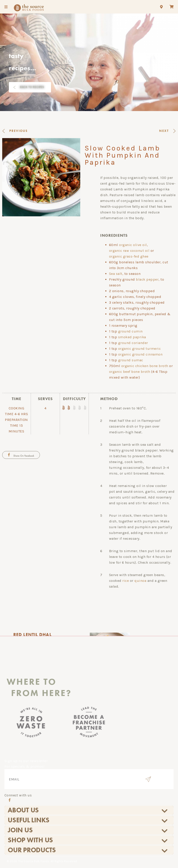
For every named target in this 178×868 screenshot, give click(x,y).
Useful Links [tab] (88, 820)
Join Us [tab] (88, 830)
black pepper (147, 279)
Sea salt (116, 274)
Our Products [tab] (88, 850)
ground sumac (131, 360)
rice (126, 581)
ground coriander (133, 343)
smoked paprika (132, 337)
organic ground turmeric (140, 349)
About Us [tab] (88, 810)
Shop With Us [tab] (88, 840)
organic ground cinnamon (140, 354)
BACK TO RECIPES (32, 87)
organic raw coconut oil (129, 251)
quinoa (140, 581)
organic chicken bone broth (145, 366)
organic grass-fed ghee (129, 256)
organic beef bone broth (130, 372)
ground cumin (130, 331)
